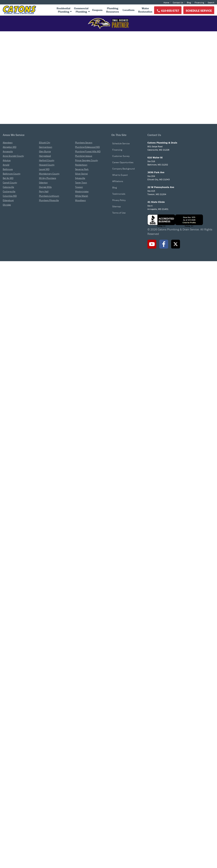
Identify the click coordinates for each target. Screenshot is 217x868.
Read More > (51, 364)
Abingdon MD (10, 754)
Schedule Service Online (183, 84)
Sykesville (80, 785)
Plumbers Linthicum (49, 803)
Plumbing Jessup (84, 763)
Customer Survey (121, 763)
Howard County (47, 772)
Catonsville (8, 794)
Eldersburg (8, 807)
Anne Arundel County (13, 763)
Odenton (43, 789)
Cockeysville (9, 798)
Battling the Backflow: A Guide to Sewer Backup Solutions (151, 639)
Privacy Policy (119, 807)
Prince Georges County (86, 767)
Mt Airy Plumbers (48, 785)
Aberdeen (8, 749)
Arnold (6, 772)
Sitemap (117, 813)
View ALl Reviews (36, 443)
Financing (199, 3)
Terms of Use (119, 820)
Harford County (47, 767)
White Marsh (82, 803)
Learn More (64, 202)
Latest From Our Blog (108, 610)
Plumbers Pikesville (49, 807)
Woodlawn (80, 807)
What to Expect (120, 782)
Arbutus (7, 767)
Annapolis (8, 758)
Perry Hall (44, 798)
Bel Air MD (8, 785)
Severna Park (82, 776)
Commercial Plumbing (153, 156)
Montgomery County (49, 780)
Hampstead (45, 763)
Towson (79, 794)
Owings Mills (45, 794)
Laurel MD (44, 776)
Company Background (123, 775)
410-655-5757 (168, 11)
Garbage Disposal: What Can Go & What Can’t (179, 679)
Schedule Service (199, 11)
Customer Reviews (20, 332)
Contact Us (178, 3)
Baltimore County (12, 780)
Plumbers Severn (84, 749)
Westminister (82, 798)
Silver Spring (81, 780)
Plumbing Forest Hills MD (88, 758)
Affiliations (118, 788)
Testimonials (119, 801)
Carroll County (10, 789)
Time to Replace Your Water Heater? (33, 679)
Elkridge (7, 812)
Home (166, 3)
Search (211, 3)
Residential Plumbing (64, 156)
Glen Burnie (45, 758)
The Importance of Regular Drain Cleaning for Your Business (104, 682)
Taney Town (81, 789)
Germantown (46, 754)
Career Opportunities (123, 769)
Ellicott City (45, 749)
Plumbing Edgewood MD (87, 754)
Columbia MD (10, 803)
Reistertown (81, 772)
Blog (189, 3)
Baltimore (8, 776)
